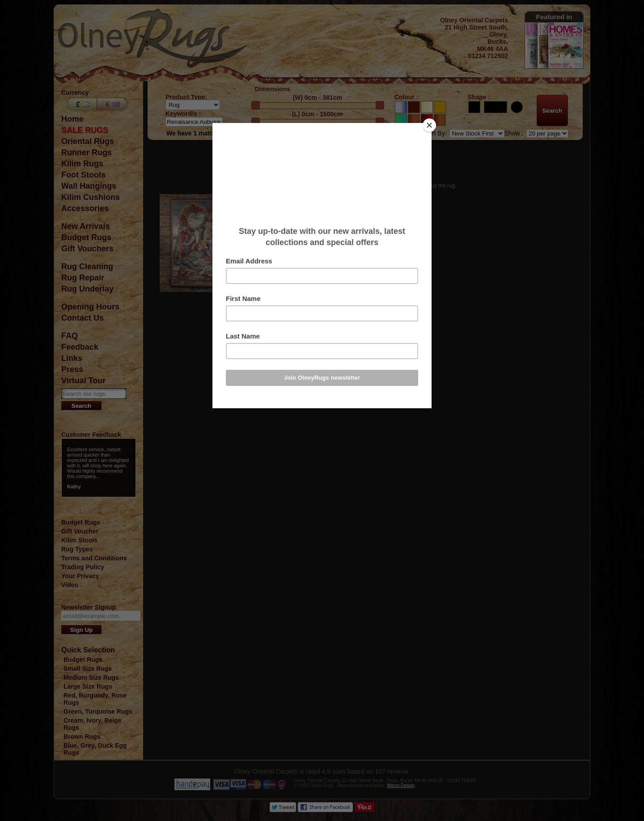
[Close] (429, 125)
